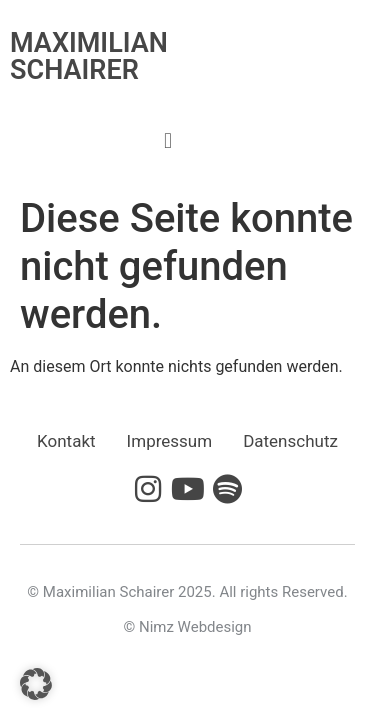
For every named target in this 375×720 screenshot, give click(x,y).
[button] (167, 140)
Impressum (170, 441)
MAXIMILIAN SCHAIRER (89, 56)
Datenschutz (290, 441)
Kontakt (66, 441)
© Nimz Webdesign (187, 627)
